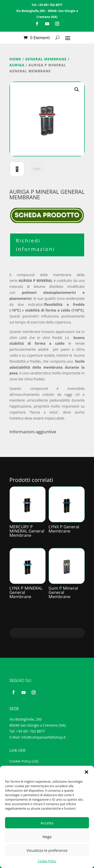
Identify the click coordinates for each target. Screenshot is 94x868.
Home (15, 59)
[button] (86, 772)
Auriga (17, 65)
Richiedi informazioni (36, 245)
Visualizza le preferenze (47, 850)
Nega (47, 837)
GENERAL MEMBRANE (46, 59)
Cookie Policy (47, 861)
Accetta (47, 823)
